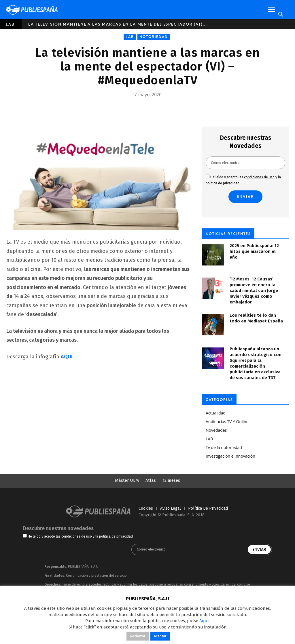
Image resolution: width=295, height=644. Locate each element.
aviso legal (171, 508)
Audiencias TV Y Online (227, 422)
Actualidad (216, 413)
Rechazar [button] (138, 636)
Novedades (216, 430)
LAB (10, 24)
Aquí (204, 621)
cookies (146, 508)
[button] (271, 10)
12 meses (171, 480)
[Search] (281, 15)
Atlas (151, 480)
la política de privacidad (114, 536)
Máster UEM (127, 480)
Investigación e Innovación (230, 456)
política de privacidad (208, 508)
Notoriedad (154, 37)
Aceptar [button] (160, 636)
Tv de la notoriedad (224, 447)
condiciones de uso (259, 177)
